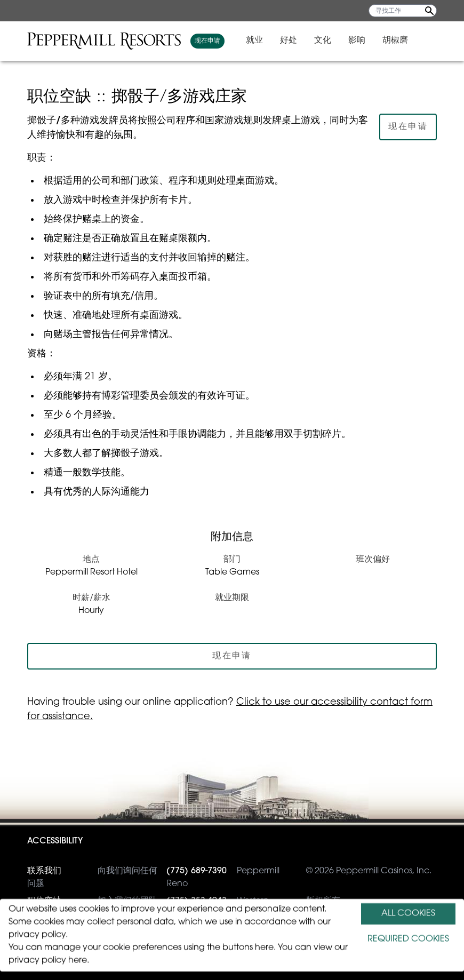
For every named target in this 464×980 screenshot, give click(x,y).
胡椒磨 (420, 41)
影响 (381, 41)
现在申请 (232, 41)
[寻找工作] (403, 11)
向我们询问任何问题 (92, 877)
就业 (279, 41)
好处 (313, 41)
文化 (347, 41)
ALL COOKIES (408, 914)
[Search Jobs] (429, 11)
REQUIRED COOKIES (408, 939)
